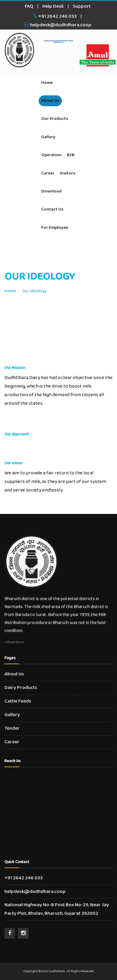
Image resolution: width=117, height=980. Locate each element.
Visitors (67, 173)
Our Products (55, 119)
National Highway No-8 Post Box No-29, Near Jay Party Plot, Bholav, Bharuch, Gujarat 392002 (57, 909)
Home (47, 83)
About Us (50, 101)
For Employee (55, 228)
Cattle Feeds (18, 701)
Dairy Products (21, 688)
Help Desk (53, 6)
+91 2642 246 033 (55, 16)
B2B (71, 155)
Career (48, 173)
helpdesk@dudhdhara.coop (58, 25)
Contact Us (52, 209)
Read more (14, 642)
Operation (51, 155)
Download (51, 191)
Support (82, 6)
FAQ (29, 6)
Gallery (48, 137)
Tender (12, 728)
